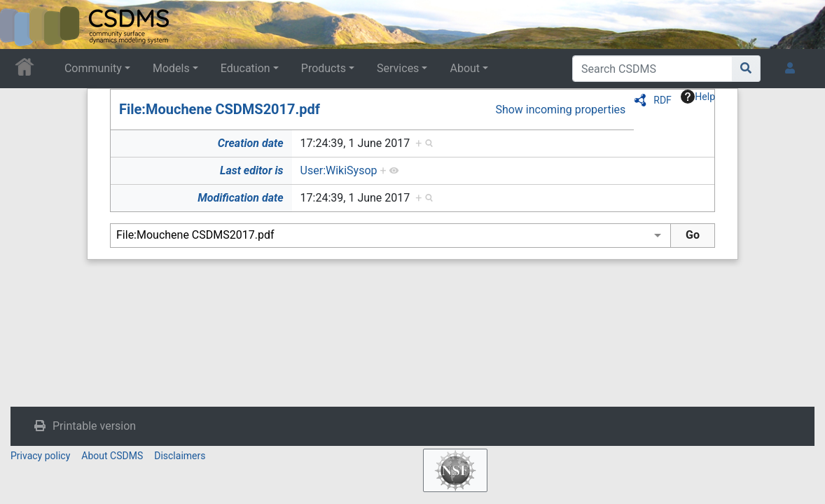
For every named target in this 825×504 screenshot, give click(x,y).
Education (245, 68)
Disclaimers (180, 456)
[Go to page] (746, 69)
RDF (663, 100)
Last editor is (252, 170)
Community (93, 68)
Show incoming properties (560, 110)
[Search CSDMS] (652, 69)
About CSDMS (112, 456)
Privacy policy (40, 456)
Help (698, 97)
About (465, 68)
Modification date (240, 198)
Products (324, 68)
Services (398, 68)
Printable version (94, 426)
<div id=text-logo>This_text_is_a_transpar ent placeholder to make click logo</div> (22, 24)
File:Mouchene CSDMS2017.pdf (220, 109)
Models (171, 68)
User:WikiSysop (339, 170)
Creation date (251, 143)
